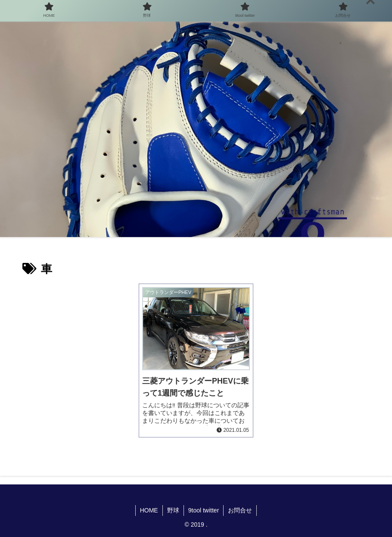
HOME (149, 510)
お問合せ (240, 510)
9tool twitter (204, 510)
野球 (173, 510)
